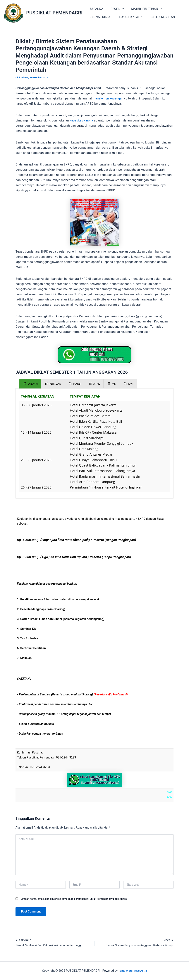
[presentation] (30, 384)
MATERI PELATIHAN (143, 9)
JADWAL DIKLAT (100, 17)
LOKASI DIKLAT (129, 17)
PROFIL (115, 9)
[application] (120, 9)
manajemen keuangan (108, 98)
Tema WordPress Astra (133, 971)
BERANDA (96, 9)
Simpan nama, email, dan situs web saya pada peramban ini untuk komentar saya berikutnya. (74, 899)
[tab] (30, 384)
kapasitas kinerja (81, 120)
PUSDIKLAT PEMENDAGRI (54, 13)
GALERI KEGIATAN (159, 17)
